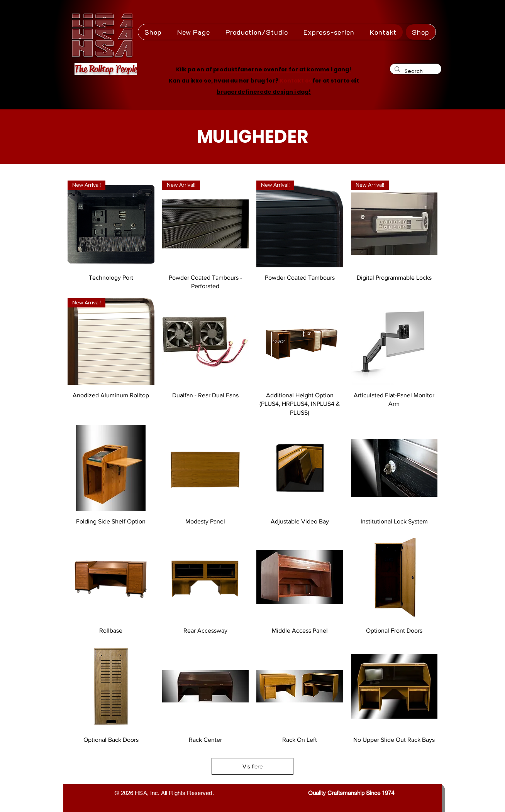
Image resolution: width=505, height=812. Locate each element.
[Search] (415, 71)
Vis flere (252, 766)
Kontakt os (296, 81)
